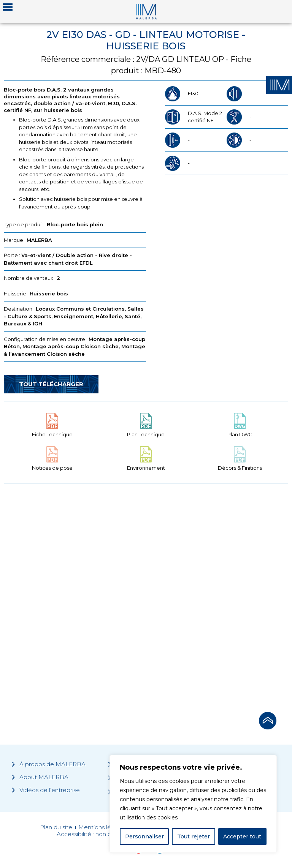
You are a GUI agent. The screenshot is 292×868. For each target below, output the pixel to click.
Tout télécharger (51, 384)
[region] (193, 804)
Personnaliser (144, 836)
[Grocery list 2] (218, 595)
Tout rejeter (194, 836)
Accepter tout (242, 836)
